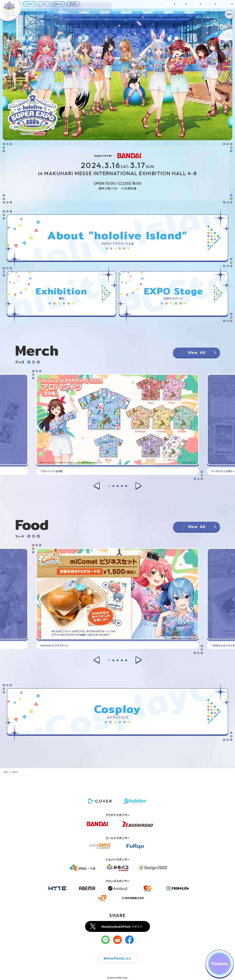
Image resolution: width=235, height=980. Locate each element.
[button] (97, 486)
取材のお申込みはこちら (117, 958)
